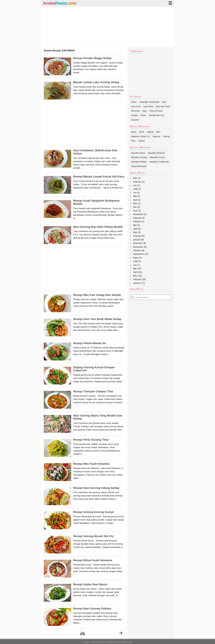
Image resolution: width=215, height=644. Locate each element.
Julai (135, 189)
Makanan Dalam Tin (140, 136)
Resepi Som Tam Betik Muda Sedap (97, 319)
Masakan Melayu (139, 162)
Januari (137, 240)
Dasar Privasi (120, 642)
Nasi (145, 111)
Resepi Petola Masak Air (90, 343)
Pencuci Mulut (156, 111)
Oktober (137, 222)
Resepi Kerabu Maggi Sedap (92, 58)
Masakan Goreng (139, 157)
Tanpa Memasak (139, 166)
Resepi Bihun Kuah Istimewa (93, 560)
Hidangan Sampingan (149, 102)
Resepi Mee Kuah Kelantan (91, 464)
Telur (133, 141)
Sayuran (135, 120)
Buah (142, 132)
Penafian (130, 642)
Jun (135, 185)
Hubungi (112, 642)
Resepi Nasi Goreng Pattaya (92, 609)
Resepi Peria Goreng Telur (91, 440)
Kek (164, 102)
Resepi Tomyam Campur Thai (93, 391)
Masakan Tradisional (159, 162)
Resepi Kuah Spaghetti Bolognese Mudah (96, 202)
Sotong (166, 136)
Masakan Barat (138, 153)
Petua (143, 115)
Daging (150, 132)
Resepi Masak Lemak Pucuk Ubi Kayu (99, 177)
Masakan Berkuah (156, 153)
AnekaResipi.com (101, 642)
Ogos (136, 258)
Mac (135, 178)
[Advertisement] (107, 27)
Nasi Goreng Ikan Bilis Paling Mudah (98, 227)
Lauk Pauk (148, 106)
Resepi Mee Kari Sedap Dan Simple (97, 295)
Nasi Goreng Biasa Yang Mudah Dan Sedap (98, 417)
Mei (135, 196)
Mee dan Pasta (163, 106)
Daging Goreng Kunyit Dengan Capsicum (94, 369)
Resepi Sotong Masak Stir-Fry (93, 536)
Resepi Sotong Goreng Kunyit (94, 512)
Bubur (134, 102)
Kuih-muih (136, 106)
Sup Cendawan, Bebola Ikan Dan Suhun (95, 152)
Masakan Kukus (157, 157)
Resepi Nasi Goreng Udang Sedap (96, 488)
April (135, 200)
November (138, 214)
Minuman (135, 111)
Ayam (134, 132)
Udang (141, 141)
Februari (137, 182)
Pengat (134, 115)
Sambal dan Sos (156, 115)
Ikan (158, 132)
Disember (138, 243)
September (138, 254)
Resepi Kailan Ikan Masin (90, 584)
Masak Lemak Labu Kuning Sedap (96, 82)
